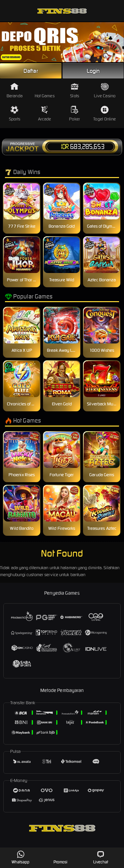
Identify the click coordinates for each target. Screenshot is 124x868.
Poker (75, 114)
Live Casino (105, 91)
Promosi (61, 857)
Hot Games (45, 91)
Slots (75, 91)
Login (93, 71)
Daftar (31, 71)
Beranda (15, 91)
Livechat (101, 857)
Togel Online (104, 114)
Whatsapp (21, 857)
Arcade (45, 114)
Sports (15, 114)
